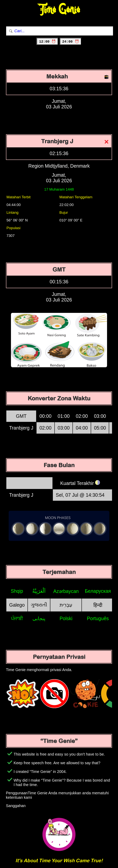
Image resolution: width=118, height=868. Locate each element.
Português (98, 618)
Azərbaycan (66, 591)
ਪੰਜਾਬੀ (17, 618)
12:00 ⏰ (47, 42)
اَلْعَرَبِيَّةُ (39, 591)
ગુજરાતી (39, 605)
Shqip (17, 591)
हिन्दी (98, 605)
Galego (17, 605)
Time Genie (59, 10)
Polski (66, 618)
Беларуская (98, 591)
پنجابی (39, 618)
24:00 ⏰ (71, 42)
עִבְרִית (66, 605)
